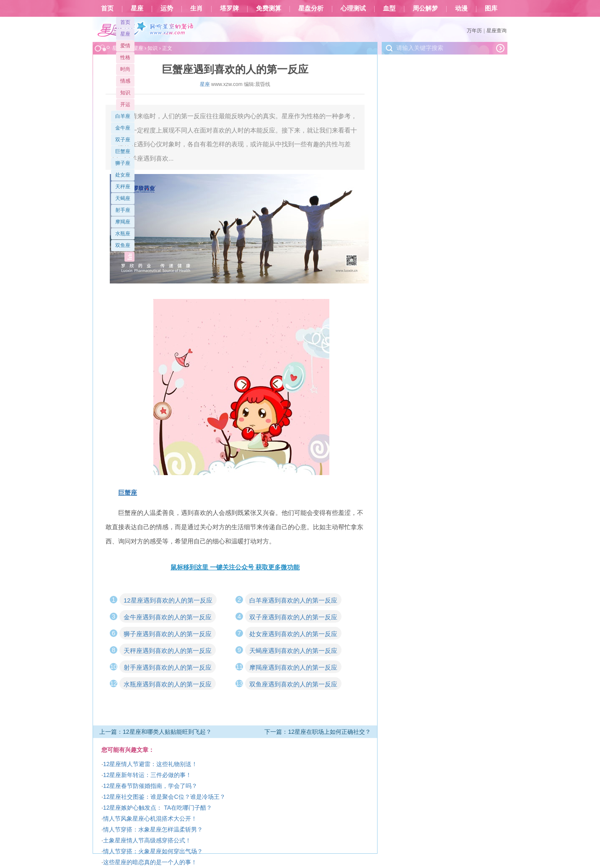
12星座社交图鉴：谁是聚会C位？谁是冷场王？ (164, 797)
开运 (125, 104)
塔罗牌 (229, 8)
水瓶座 (123, 234)
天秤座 (123, 187)
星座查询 (497, 31)
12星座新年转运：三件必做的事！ (147, 775)
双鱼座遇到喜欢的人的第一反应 (293, 684)
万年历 (474, 31)
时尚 (125, 69)
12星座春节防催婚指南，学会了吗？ (150, 786)
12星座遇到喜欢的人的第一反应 (168, 600)
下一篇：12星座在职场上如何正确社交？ (318, 732)
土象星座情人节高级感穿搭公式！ (147, 840)
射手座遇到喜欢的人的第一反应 (168, 667)
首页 (107, 8)
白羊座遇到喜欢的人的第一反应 (293, 600)
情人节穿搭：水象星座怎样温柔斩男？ (153, 829)
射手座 (123, 210)
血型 (389, 8)
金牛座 (123, 128)
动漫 (461, 8)
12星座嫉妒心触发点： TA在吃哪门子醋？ (158, 808)
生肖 (197, 8)
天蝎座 (123, 198)
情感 (125, 81)
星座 (137, 8)
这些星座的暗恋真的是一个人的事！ (150, 862)
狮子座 (123, 163)
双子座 (123, 140)
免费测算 (269, 8)
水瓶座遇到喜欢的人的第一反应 (168, 684)
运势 (167, 8)
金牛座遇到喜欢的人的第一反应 (168, 617)
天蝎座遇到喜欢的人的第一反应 (293, 651)
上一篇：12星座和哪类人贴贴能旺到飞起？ (155, 732)
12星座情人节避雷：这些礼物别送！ (150, 764)
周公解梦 (425, 8)
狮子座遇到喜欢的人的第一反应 (168, 634)
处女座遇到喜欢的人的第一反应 (293, 634)
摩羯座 (123, 222)
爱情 (125, 46)
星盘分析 (311, 8)
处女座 (123, 175)
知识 (125, 93)
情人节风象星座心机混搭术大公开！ (150, 819)
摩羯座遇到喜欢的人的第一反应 (293, 667)
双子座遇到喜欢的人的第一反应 (293, 617)
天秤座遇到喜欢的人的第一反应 (168, 651)
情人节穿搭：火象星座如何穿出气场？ (153, 851)
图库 (491, 8)
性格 (125, 57)
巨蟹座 (123, 151)
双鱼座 (123, 245)
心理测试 (353, 8)
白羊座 (123, 116)
